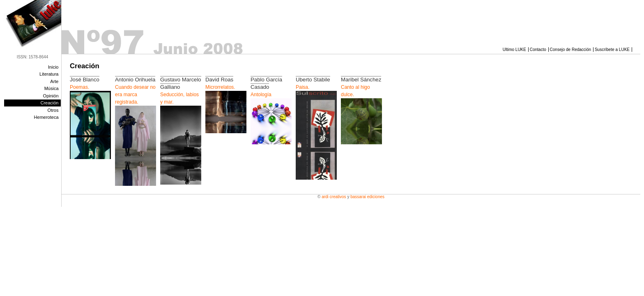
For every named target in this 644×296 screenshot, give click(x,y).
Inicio (53, 67)
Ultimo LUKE (514, 50)
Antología (261, 95)
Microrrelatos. (220, 87)
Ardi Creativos (334, 197)
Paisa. (302, 87)
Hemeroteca (46, 117)
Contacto (538, 50)
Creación (49, 103)
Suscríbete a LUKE (612, 50)
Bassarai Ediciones (367, 197)
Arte (54, 81)
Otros (53, 110)
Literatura (49, 74)
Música (52, 88)
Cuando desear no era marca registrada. (135, 95)
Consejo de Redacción (571, 50)
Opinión (51, 96)
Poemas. (79, 87)
